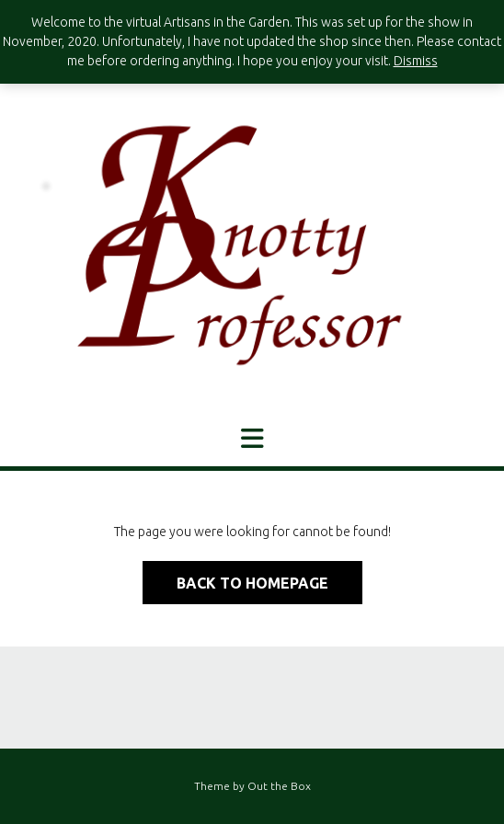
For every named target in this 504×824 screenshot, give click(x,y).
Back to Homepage (252, 583)
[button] (252, 439)
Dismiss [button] (416, 61)
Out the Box (279, 786)
